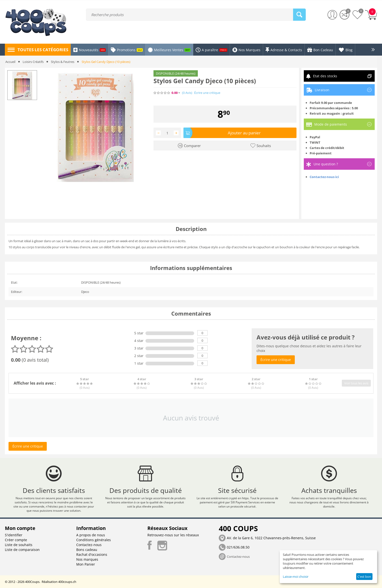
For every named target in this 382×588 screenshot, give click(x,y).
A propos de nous (91, 535)
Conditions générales (94, 540)
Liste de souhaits (19, 545)
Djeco (85, 292)
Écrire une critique (207, 93)
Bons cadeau (87, 550)
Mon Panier (86, 564)
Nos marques (87, 559)
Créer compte (16, 540)
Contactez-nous (89, 545)
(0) (187, 93)
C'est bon (364, 577)
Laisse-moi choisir (296, 577)
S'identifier (14, 535)
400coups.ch (67, 582)
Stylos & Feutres (63, 62)
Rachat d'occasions (92, 554)
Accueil (10, 62)
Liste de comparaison (22, 550)
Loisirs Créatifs (33, 62)
